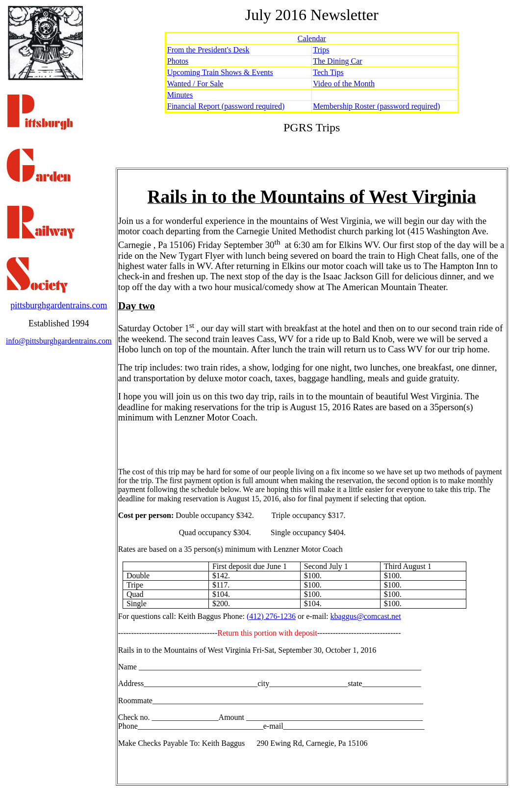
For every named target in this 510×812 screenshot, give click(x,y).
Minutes (180, 95)
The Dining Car (337, 61)
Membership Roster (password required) (376, 106)
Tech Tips (328, 72)
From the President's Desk (208, 50)
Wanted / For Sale (195, 84)
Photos (178, 61)
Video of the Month (344, 84)
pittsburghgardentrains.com (59, 305)
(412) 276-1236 (271, 616)
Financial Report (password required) (226, 106)
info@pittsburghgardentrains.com (59, 341)
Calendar (312, 38)
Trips (321, 50)
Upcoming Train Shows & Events (220, 72)
